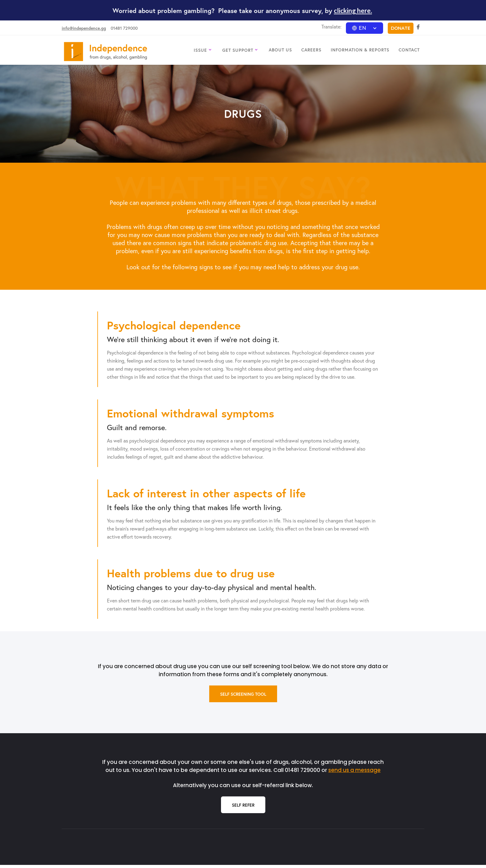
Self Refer (243, 805)
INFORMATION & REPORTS (360, 50)
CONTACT (409, 50)
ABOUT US (280, 50)
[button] (365, 28)
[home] (106, 52)
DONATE (401, 28)
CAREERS (311, 50)
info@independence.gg (84, 28)
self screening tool (243, 694)
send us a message (354, 770)
